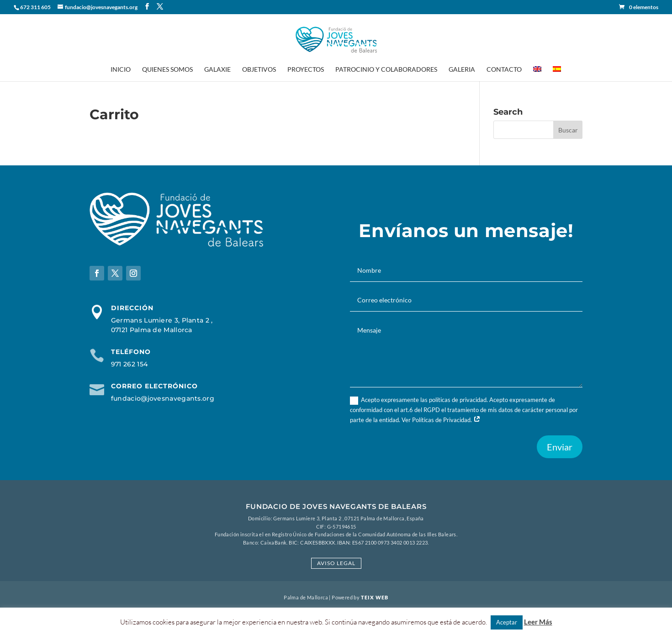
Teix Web (375, 597)
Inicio (121, 70)
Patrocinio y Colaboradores (386, 70)
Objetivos (259, 70)
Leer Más (538, 622)
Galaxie (217, 70)
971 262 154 (129, 364)
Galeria (462, 70)
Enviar (560, 447)
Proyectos (306, 70)
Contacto (504, 70)
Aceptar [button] (507, 622)
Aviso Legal (336, 563)
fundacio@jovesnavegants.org (163, 398)
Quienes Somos (167, 70)
